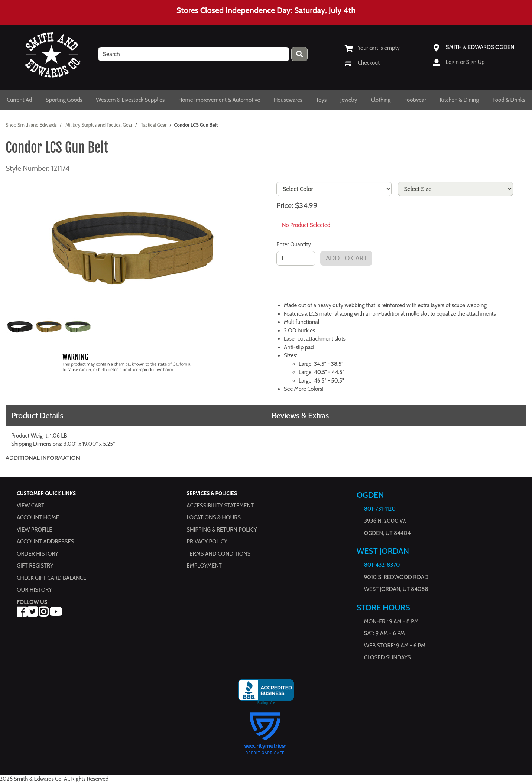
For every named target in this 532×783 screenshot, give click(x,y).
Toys (321, 100)
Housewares (288, 100)
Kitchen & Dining (459, 100)
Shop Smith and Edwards (31, 125)
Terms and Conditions (218, 554)
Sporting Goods (64, 100)
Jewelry (349, 100)
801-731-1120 (380, 509)
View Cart (30, 506)
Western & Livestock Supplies (130, 100)
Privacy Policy (207, 542)
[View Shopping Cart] (372, 48)
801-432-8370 (382, 565)
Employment (204, 566)
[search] (194, 54)
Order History (38, 554)
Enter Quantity (294, 244)
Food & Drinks (509, 100)
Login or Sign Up (465, 62)
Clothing (381, 100)
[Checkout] (362, 63)
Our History (34, 590)
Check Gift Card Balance (51, 578)
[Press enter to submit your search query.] (299, 54)
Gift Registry (35, 566)
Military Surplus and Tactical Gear (99, 125)
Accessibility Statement (220, 506)
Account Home (38, 517)
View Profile (35, 530)
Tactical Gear (154, 125)
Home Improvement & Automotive (219, 100)
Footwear (415, 100)
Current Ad (19, 100)
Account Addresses (45, 542)
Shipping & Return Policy (222, 530)
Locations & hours (214, 517)
